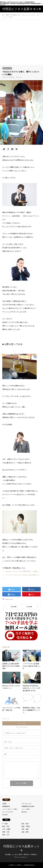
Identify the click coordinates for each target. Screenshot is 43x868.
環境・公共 (6, 835)
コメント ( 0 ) (21, 723)
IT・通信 (5, 824)
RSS (22, 850)
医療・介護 (6, 832)
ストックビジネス (8, 812)
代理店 (4, 804)
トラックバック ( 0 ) (22, 727)
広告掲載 (8, 854)
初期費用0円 (6, 806)
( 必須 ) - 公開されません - (14, 748)
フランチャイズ (26, 804)
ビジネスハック (7, 68)
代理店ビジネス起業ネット (21, 846)
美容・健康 (25, 829)
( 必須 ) (8, 742)
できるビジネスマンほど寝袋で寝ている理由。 (22, 571)
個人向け (24, 812)
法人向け (5, 815)
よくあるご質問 (17, 854)
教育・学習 (6, 826)
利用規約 (34, 854)
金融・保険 (25, 832)
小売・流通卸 (6, 829)
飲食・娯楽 (25, 824)
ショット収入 (26, 809)
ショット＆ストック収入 (10, 809)
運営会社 (26, 854)
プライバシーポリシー (21, 857)
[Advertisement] (21, 42)
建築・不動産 (26, 826)
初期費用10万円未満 (28, 806)
